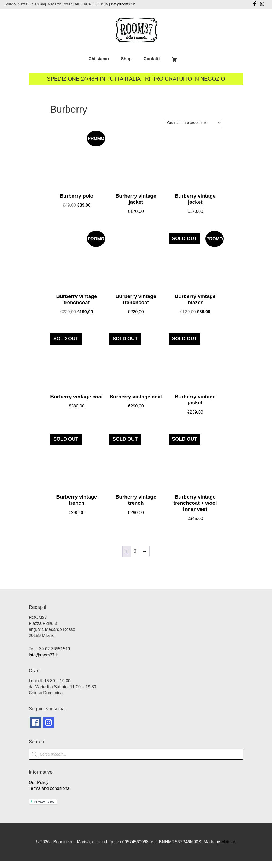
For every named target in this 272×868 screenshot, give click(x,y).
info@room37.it (123, 4)
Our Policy (39, 789)
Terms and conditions (49, 795)
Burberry (69, 109)
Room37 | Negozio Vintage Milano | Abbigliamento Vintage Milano (136, 30)
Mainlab (229, 849)
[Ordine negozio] (193, 123)
